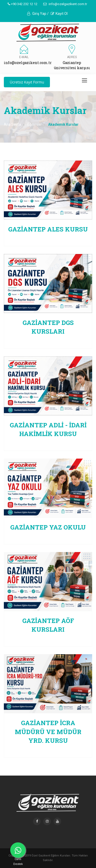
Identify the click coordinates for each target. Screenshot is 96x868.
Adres (72, 57)
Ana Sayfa (12, 124)
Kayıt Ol (59, 14)
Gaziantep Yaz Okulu (48, 527)
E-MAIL (24, 57)
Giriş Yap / (38, 14)
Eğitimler (35, 124)
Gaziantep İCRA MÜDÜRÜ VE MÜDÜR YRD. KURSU (48, 732)
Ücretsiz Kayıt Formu (27, 82)
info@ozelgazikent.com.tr (65, 4)
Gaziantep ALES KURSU (48, 229)
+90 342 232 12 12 (23, 4)
